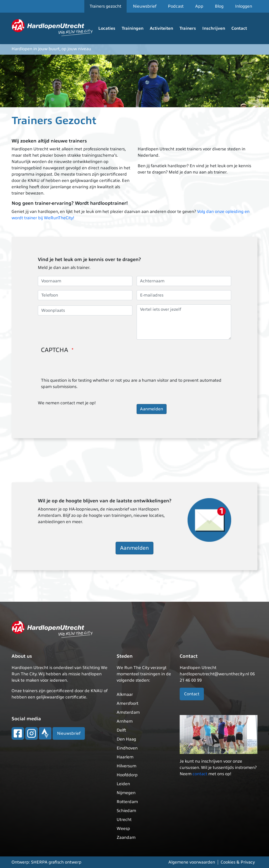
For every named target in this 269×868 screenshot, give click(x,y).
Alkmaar (125, 695)
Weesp (123, 829)
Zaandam (126, 838)
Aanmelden (134, 548)
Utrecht (124, 820)
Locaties (107, 28)
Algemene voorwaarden (192, 862)
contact (200, 774)
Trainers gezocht (105, 6)
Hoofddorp (127, 775)
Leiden (123, 784)
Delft (121, 730)
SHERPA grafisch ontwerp (56, 862)
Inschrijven (214, 28)
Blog (219, 6)
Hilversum (126, 766)
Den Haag (126, 739)
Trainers (188, 28)
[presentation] (81, 367)
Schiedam (126, 811)
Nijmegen (126, 793)
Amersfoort (128, 703)
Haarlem (125, 757)
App (199, 6)
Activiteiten (161, 28)
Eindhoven (127, 748)
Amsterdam (128, 712)
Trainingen (133, 28)
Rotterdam (127, 802)
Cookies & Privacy (238, 862)
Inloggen (244, 6)
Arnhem (125, 721)
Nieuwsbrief (145, 6)
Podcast (176, 6)
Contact (239, 28)
